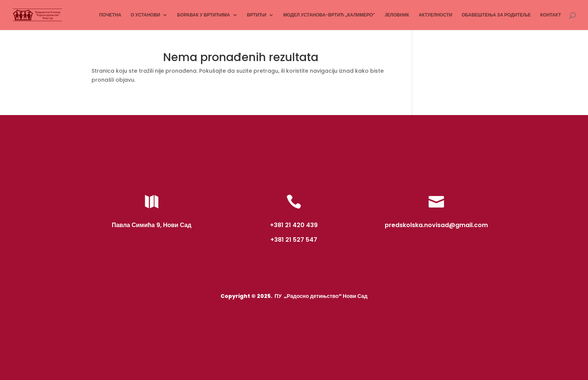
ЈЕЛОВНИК (397, 15)
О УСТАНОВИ (145, 15)
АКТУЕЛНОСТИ (435, 15)
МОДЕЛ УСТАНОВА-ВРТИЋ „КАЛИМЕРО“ (329, 15)
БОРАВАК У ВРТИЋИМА (203, 15)
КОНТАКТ (550, 15)
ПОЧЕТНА (110, 15)
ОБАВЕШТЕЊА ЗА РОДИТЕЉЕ (496, 15)
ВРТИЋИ (257, 15)
